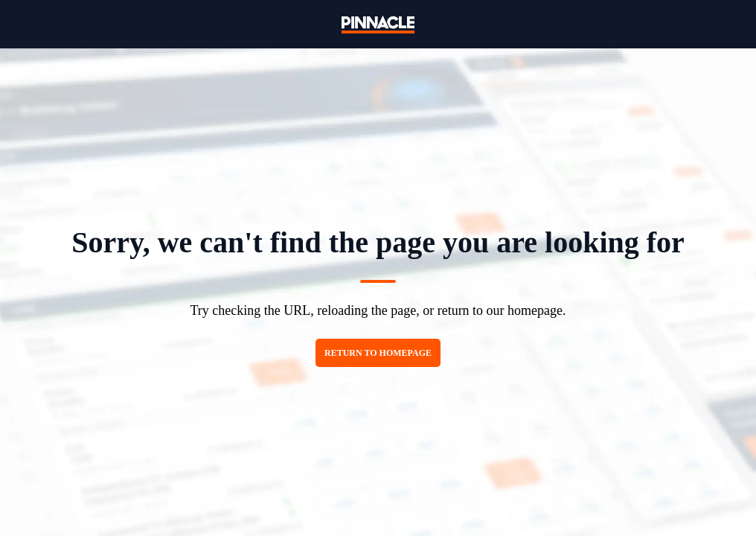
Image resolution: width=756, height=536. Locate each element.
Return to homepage (378, 353)
